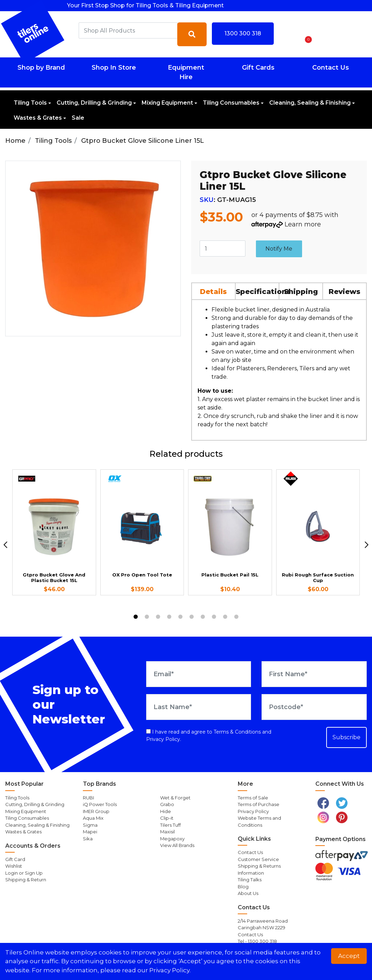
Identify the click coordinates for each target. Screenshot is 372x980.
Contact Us (331, 68)
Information (251, 873)
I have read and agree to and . (209, 736)
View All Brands (177, 845)
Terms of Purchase (259, 804)
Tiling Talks (250, 880)
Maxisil (167, 832)
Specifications (257, 292)
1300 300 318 (243, 33)
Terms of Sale (253, 798)
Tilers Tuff (170, 825)
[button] (288, 34)
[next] (367, 545)
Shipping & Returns (259, 866)
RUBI (88, 798)
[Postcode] (314, 707)
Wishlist (14, 866)
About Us (248, 893)
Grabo (167, 804)
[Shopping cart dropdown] (306, 34)
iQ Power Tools (100, 804)
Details (213, 292)
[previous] (5, 545)
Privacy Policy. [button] (170, 970)
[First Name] (314, 674)
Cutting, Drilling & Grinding (94, 103)
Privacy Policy (163, 739)
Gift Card (15, 859)
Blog (243, 887)
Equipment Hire (186, 72)
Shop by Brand (41, 68)
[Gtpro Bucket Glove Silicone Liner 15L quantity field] (223, 248)
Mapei (90, 832)
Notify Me (279, 249)
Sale (78, 118)
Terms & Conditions (237, 732)
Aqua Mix (93, 818)
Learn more (303, 224)
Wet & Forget (175, 798)
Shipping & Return (26, 880)
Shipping (301, 292)
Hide (166, 811)
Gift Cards (258, 68)
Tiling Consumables (231, 103)
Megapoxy (172, 839)
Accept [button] (349, 956)
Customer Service (258, 859)
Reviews (345, 292)
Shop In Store (114, 68)
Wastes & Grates (38, 118)
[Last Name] (199, 707)
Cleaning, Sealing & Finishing (310, 103)
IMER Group (96, 811)
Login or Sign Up (24, 873)
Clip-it (167, 818)
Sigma (90, 825)
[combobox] (128, 30)
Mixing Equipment (167, 103)
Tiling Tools (30, 103)
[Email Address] (199, 674)
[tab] (214, 291)
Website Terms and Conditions (259, 821)
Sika (88, 839)
